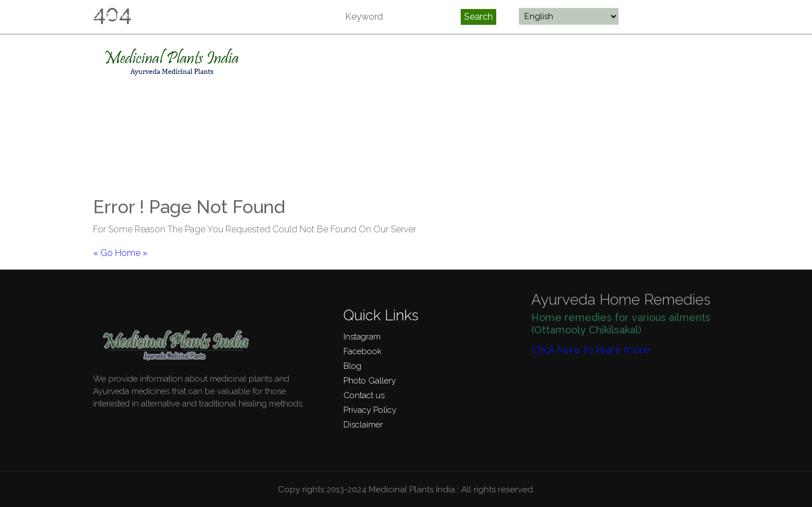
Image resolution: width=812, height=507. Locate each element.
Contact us (364, 395)
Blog (352, 366)
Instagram (362, 337)
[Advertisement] (406, 112)
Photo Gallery (370, 381)
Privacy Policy (370, 410)
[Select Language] (569, 16)
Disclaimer (363, 425)
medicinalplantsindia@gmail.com (182, 16)
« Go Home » (120, 253)
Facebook (363, 351)
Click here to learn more (591, 345)
